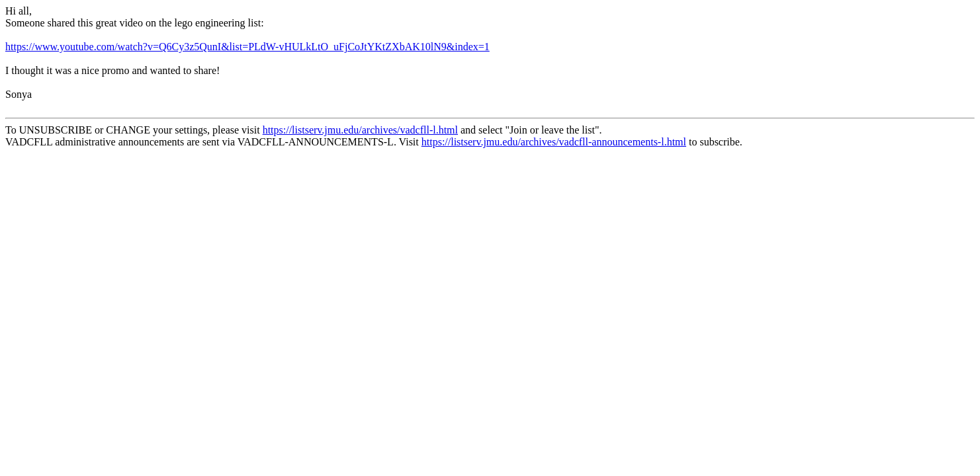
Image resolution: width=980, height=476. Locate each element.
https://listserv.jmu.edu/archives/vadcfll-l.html (360, 130)
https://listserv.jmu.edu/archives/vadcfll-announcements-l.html (554, 142)
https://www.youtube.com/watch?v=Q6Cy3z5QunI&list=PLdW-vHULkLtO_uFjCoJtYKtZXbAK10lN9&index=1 (247, 47)
